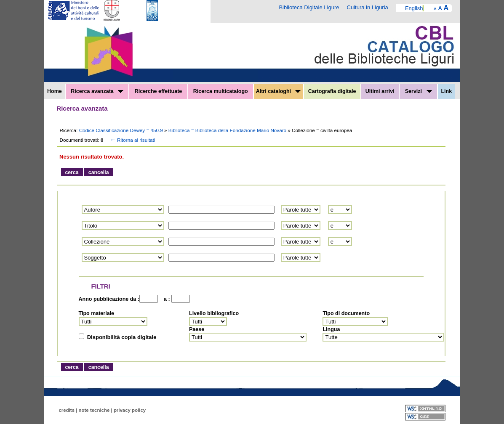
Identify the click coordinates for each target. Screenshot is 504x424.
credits (67, 410)
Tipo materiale (97, 313)
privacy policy (130, 410)
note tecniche (94, 410)
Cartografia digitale (332, 91)
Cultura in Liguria (368, 7)
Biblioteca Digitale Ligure (309, 7)
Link (446, 91)
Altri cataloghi (279, 91)
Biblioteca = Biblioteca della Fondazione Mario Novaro (228, 130)
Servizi (419, 91)
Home (55, 91)
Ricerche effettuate (159, 91)
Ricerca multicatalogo (221, 91)
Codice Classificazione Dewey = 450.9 (122, 130)
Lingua (331, 329)
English (414, 8)
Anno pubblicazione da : (109, 299)
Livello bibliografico (214, 313)
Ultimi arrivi (380, 91)
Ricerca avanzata (97, 91)
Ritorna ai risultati (132, 140)
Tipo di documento (346, 313)
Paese (197, 329)
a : (165, 299)
